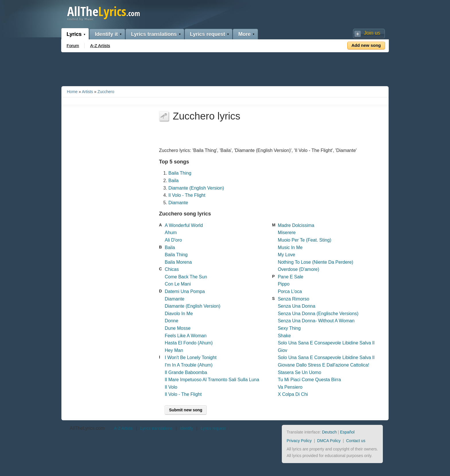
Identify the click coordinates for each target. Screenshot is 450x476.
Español (347, 432)
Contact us (356, 441)
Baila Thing (180, 173)
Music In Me (290, 247)
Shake (284, 336)
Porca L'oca (290, 291)
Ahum (171, 233)
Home (72, 92)
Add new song (366, 45)
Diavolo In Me (179, 314)
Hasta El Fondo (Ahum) (189, 343)
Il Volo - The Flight (187, 195)
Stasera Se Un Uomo (299, 372)
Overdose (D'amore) (298, 269)
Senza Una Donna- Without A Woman (316, 321)
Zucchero (106, 92)
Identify (186, 428)
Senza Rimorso (293, 299)
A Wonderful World (184, 225)
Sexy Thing (289, 328)
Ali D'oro (173, 240)
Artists (87, 92)
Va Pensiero (290, 387)
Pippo (284, 284)
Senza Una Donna (297, 306)
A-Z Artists (100, 46)
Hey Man (174, 350)
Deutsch (329, 432)
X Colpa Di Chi (293, 394)
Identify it (106, 34)
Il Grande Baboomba (186, 372)
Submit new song (186, 410)
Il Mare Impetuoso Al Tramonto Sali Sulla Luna (212, 380)
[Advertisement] (225, 68)
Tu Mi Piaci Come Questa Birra (309, 380)
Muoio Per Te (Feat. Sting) (304, 240)
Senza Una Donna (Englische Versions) (318, 314)
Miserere (287, 233)
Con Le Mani (178, 284)
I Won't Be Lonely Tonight (191, 358)
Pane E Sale (291, 277)
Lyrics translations (154, 34)
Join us (372, 33)
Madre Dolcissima (296, 225)
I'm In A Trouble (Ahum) (189, 365)
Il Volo (171, 387)
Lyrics (74, 34)
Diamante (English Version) (196, 188)
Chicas (172, 269)
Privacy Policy (299, 441)
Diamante (178, 203)
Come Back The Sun (186, 277)
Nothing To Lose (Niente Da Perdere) (316, 262)
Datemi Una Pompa (185, 291)
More (244, 34)
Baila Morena (178, 262)
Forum (73, 46)
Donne (171, 321)
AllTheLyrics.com (87, 428)
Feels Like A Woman (186, 336)
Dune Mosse (178, 328)
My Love (286, 255)
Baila (174, 181)
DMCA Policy (329, 441)
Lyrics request (207, 34)
